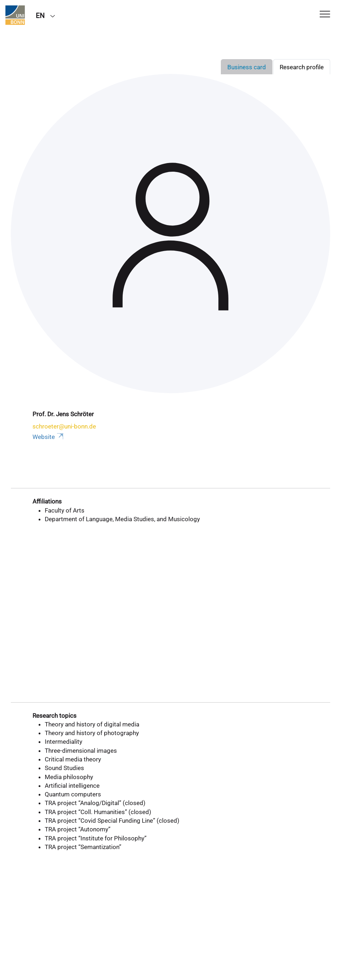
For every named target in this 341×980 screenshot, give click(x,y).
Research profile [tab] (302, 67)
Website (49, 437)
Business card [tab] (247, 67)
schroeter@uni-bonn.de (64, 426)
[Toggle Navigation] (325, 15)
